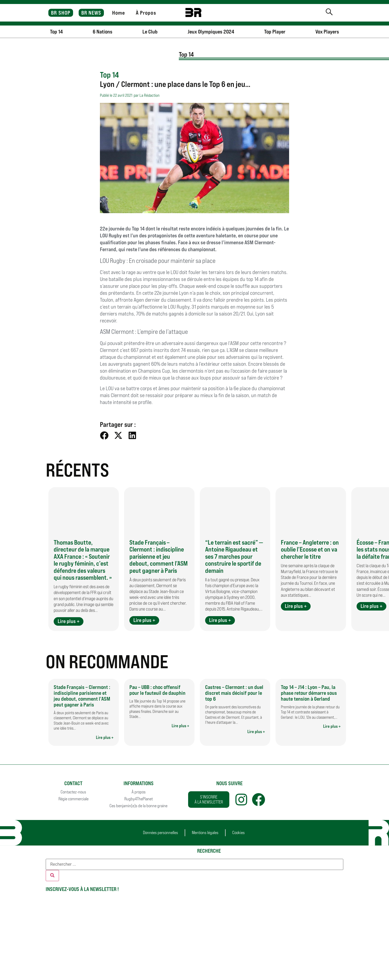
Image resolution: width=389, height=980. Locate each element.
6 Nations (103, 32)
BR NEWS (91, 13)
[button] (104, 435)
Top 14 (56, 32)
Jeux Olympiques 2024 (211, 32)
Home (119, 13)
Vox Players (327, 32)
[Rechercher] (52, 876)
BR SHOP (61, 13)
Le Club (150, 32)
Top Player (275, 32)
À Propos (146, 13)
